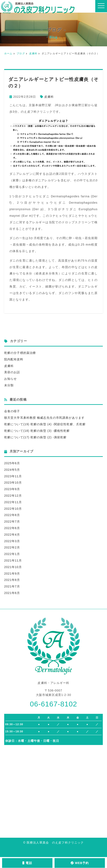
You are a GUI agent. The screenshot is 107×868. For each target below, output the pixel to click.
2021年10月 (13, 567)
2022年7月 (12, 522)
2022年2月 (12, 547)
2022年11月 (13, 502)
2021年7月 (12, 586)
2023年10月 (13, 483)
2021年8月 (12, 580)
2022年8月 (12, 515)
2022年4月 (12, 535)
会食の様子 (12, 411)
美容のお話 (12, 372)
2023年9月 (12, 489)
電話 (27, 863)
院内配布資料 (14, 359)
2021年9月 (12, 574)
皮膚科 (33, 53)
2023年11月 (13, 476)
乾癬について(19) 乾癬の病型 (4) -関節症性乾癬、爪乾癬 (45, 424)
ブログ (21, 53)
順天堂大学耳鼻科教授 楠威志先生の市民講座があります (44, 418)
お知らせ (10, 379)
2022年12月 (13, 496)
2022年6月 (12, 528)
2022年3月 (12, 541)
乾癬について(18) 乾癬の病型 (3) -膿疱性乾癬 (37, 431)
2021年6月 (12, 593)
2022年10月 (13, 509)
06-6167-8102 (53, 704)
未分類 (9, 385)
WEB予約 (80, 863)
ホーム (8, 53)
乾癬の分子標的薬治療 (20, 353)
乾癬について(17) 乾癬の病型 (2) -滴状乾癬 (35, 437)
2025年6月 (12, 463)
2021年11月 (13, 560)
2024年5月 (12, 470)
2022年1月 (12, 554)
